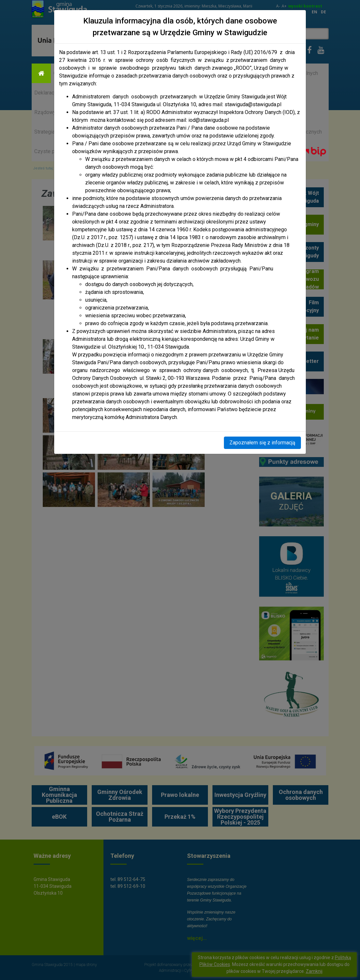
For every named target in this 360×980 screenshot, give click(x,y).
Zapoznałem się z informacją (262, 443)
